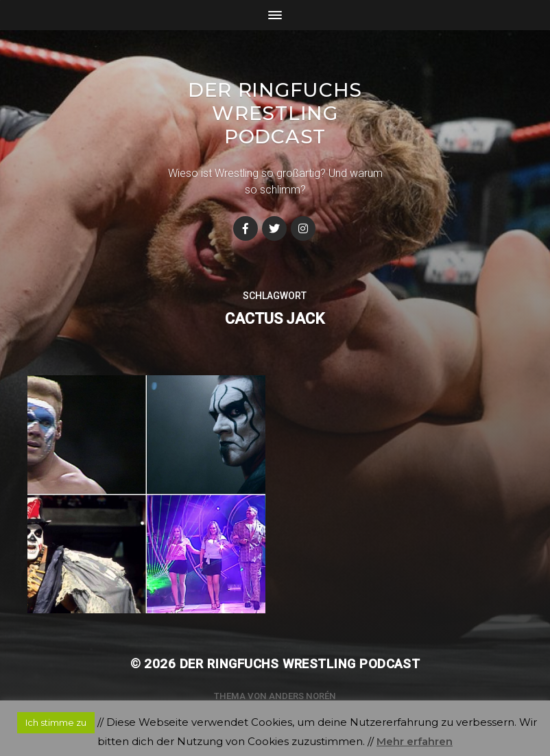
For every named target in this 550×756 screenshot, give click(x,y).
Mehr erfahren (415, 741)
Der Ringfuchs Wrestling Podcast (275, 113)
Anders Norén (302, 696)
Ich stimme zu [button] (56, 722)
